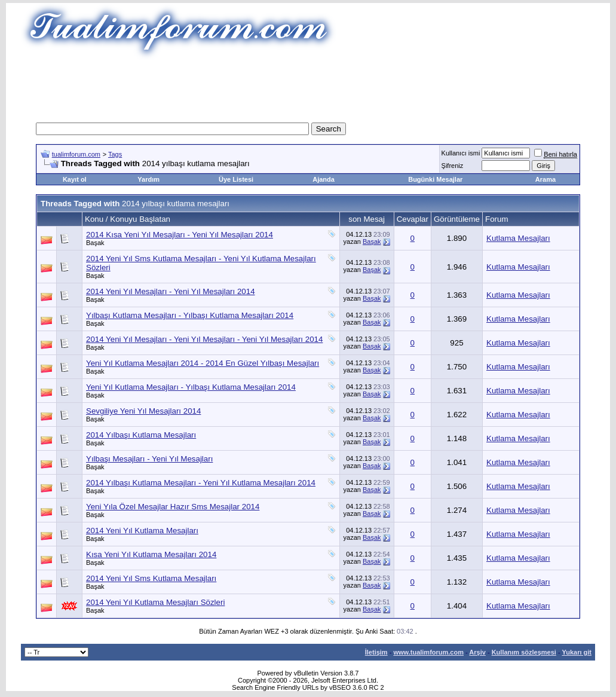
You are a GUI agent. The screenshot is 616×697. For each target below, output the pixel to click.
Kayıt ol (75, 179)
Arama (545, 179)
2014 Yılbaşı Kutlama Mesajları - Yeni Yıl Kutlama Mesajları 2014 (201, 483)
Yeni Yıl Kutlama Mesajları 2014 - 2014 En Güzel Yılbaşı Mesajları (203, 363)
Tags (115, 154)
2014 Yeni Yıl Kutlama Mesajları (142, 531)
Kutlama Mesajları (518, 238)
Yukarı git (577, 652)
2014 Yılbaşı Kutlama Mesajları (141, 435)
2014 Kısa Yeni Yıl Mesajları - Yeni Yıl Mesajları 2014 (180, 235)
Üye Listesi (236, 179)
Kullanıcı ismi (461, 153)
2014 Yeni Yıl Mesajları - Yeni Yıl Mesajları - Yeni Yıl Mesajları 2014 (204, 339)
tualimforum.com (76, 154)
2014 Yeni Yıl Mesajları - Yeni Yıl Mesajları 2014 (171, 291)
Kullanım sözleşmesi (524, 652)
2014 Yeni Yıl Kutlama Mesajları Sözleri (155, 602)
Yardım (148, 179)
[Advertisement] (308, 87)
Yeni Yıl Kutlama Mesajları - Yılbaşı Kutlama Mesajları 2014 (191, 387)
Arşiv (477, 652)
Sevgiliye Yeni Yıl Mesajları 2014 (143, 411)
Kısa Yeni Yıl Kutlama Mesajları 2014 (151, 554)
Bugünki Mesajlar (435, 179)
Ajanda (324, 179)
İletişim (376, 652)
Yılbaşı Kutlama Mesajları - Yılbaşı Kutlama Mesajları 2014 (190, 315)
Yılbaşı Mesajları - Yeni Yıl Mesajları (149, 459)
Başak (95, 243)
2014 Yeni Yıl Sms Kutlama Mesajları (151, 578)
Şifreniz (453, 166)
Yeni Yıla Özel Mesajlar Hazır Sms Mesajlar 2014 (173, 507)
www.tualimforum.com (428, 652)
